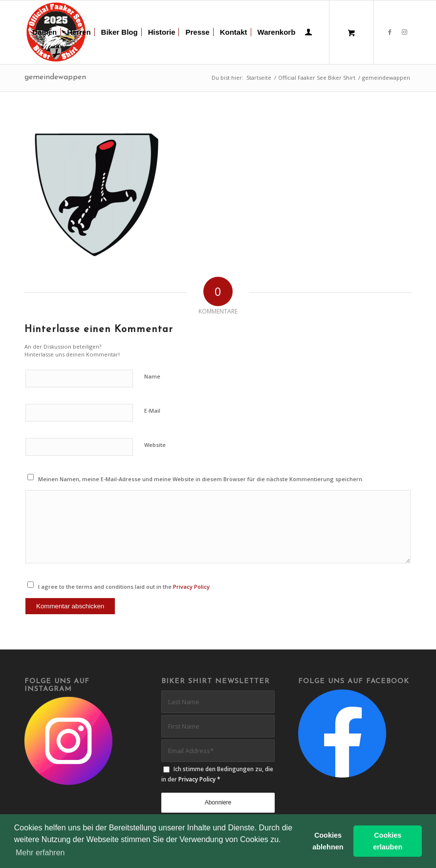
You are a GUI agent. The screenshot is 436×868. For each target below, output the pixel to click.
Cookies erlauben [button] (388, 841)
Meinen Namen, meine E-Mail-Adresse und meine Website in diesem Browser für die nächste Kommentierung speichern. (201, 479)
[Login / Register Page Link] (308, 33)
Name (152, 376)
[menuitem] (44, 32)
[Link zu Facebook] (390, 32)
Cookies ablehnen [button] (328, 841)
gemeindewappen (55, 77)
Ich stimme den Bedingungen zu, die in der (217, 774)
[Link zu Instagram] (404, 32)
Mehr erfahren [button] (40, 853)
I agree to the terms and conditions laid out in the (124, 587)
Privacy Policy (191, 587)
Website (155, 445)
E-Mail (152, 411)
